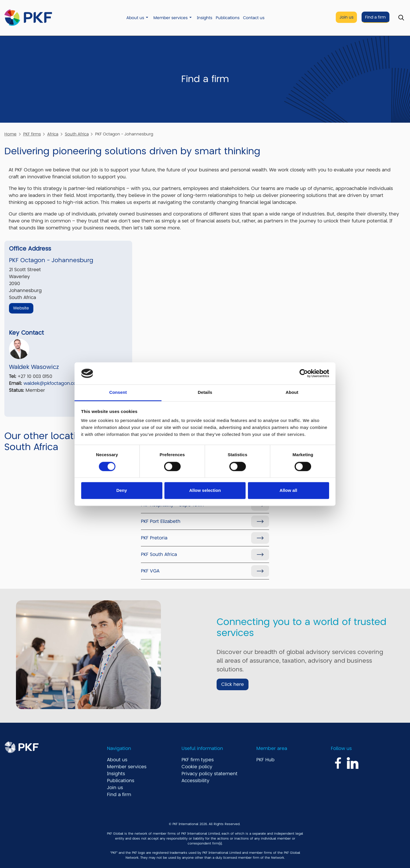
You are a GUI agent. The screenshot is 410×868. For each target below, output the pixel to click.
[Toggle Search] (401, 18)
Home (10, 134)
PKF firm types (198, 760)
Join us (346, 17)
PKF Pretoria (154, 538)
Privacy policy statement (209, 774)
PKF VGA (150, 571)
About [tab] (292, 393)
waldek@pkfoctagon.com (52, 383)
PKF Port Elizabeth (161, 521)
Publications (228, 18)
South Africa (77, 134)
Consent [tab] (118, 393)
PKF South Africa (159, 554)
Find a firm (375, 17)
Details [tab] (205, 393)
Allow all (288, 491)
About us (135, 18)
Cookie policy (197, 767)
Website (21, 308)
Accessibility (195, 781)
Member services (170, 18)
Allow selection (205, 491)
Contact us (254, 18)
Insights (205, 18)
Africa (53, 134)
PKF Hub (265, 760)
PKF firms (32, 134)
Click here (233, 684)
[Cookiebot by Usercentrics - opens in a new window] (304, 373)
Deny (122, 491)
